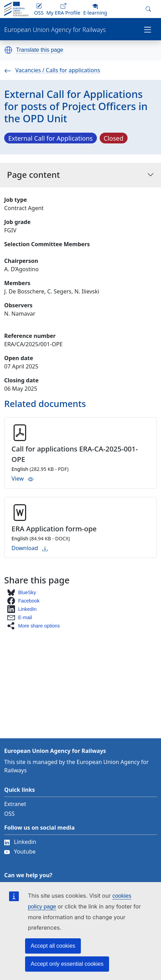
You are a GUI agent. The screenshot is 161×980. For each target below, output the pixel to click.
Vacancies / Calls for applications (52, 70)
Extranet (15, 804)
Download (30, 548)
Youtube (20, 852)
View (22, 479)
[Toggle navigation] (148, 29)
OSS (9, 814)
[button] (8, 50)
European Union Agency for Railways (55, 30)
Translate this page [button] (40, 50)
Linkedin (20, 842)
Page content (80, 175)
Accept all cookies (53, 946)
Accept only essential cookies (67, 964)
